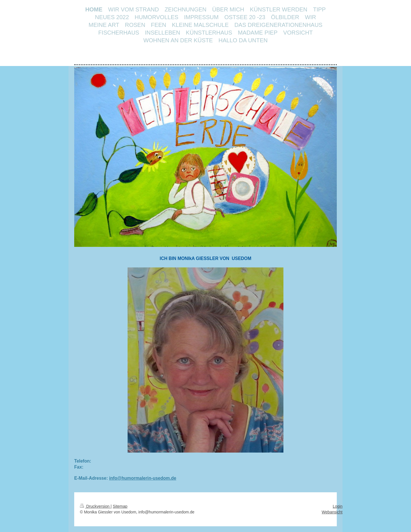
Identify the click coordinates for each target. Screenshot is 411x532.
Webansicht (332, 512)
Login (338, 506)
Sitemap (120, 506)
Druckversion (95, 506)
